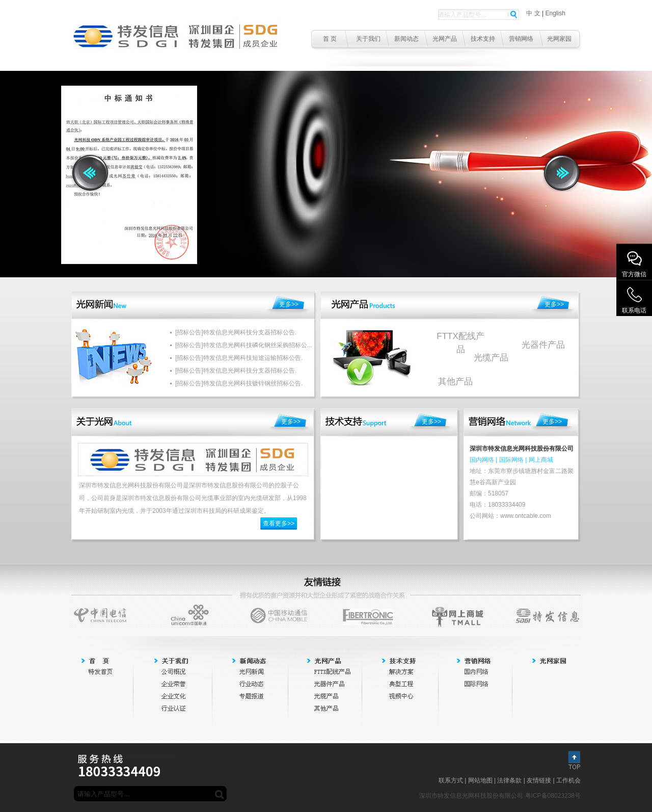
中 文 (533, 13)
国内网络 (482, 460)
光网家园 (559, 39)
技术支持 (483, 39)
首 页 (330, 39)
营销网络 (521, 39)
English (555, 13)
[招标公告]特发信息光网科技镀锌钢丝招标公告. (239, 383)
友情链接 (539, 780)
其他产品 (455, 382)
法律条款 (509, 780)
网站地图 (480, 780)
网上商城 (541, 460)
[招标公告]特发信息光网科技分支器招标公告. (236, 332)
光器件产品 (543, 345)
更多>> (289, 304)
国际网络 (511, 460)
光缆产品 (491, 358)
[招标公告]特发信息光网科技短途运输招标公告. (239, 358)
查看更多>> (279, 523)
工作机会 (568, 780)
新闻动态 (406, 39)
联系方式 (451, 780)
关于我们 (368, 39)
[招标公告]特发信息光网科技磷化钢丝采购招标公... (244, 345)
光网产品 (445, 39)
